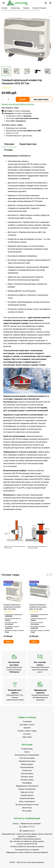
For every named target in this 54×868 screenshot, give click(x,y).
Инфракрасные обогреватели (27, 786)
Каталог (5, 8)
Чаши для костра (27, 792)
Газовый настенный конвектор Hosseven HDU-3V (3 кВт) (12, 607)
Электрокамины (27, 774)
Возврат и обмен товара (27, 731)
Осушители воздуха (27, 798)
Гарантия (27, 728)
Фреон (27, 752)
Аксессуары (27, 811)
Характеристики (28, 144)
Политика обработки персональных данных (27, 847)
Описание (9, 144)
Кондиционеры (27, 749)
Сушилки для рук (27, 795)
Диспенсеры (27, 808)
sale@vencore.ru (29, 831)
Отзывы (8, 150)
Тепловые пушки (27, 777)
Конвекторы (15, 8)
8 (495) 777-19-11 (29, 827)
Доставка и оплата (27, 725)
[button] (50, 3)
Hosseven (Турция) (39, 8)
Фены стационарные (27, 801)
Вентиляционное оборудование (27, 755)
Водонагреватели (27, 767)
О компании (27, 722)
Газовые (26, 8)
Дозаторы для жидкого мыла (27, 805)
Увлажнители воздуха (27, 761)
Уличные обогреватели (27, 789)
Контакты (27, 734)
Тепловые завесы (27, 780)
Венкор (16, 824)
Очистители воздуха (27, 758)
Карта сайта (27, 737)
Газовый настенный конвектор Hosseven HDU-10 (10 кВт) (38, 607)
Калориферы (27, 783)
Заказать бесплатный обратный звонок (18, 104)
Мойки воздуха (27, 764)
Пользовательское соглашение (27, 850)
